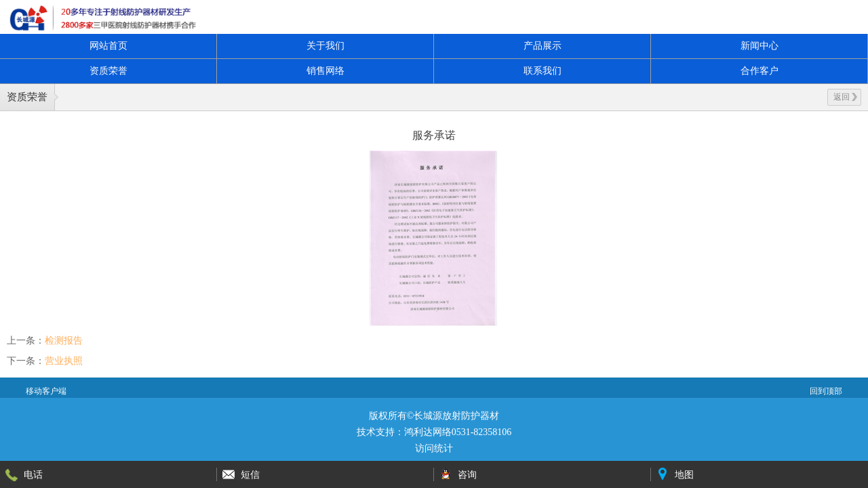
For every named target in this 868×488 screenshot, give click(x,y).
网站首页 (108, 46)
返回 (845, 97)
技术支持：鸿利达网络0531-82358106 (434, 432)
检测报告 (64, 340)
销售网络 (325, 71)
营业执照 (64, 361)
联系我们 (542, 71)
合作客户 (759, 71)
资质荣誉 (108, 71)
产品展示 (542, 46)
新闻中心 (759, 46)
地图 (684, 474)
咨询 (467, 474)
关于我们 (325, 46)
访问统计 (434, 448)
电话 (33, 474)
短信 (250, 474)
